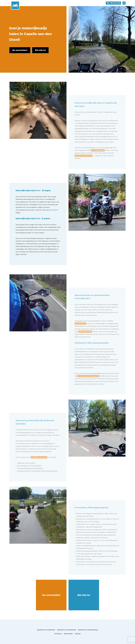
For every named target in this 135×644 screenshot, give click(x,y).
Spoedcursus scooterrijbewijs (88, 630)
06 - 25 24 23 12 (113, 3)
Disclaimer (58, 634)
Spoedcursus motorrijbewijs (67, 630)
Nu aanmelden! (51, 595)
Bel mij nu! (84, 595)
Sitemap (78, 634)
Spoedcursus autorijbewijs (46, 630)
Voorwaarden (68, 634)
